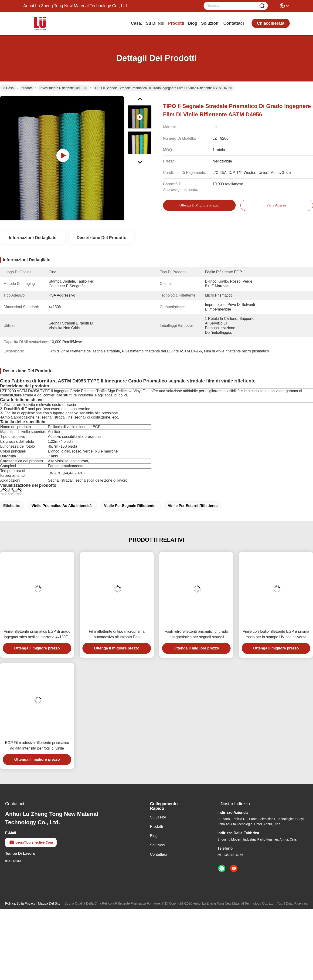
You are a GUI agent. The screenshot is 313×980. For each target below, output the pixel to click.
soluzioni (210, 23)
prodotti (176, 23)
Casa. (136, 23)
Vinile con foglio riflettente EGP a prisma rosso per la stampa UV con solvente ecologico (276, 635)
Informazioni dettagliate (33, 238)
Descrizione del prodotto (102, 238)
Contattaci (234, 23)
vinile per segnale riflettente (130, 506)
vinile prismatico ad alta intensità (61, 506)
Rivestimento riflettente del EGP (63, 88)
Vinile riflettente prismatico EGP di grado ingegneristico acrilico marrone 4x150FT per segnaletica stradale (37, 635)
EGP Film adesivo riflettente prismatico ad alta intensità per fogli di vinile (37, 745)
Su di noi (155, 23)
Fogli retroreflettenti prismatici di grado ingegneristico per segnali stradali (196, 634)
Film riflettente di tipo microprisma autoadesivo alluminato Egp (117, 634)
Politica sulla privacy (20, 903)
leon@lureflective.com (31, 842)
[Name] (262, 6)
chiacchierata (271, 23)
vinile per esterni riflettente (193, 506)
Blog (193, 23)
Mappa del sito (49, 903)
